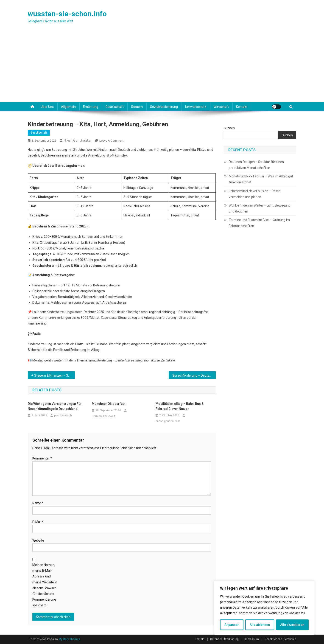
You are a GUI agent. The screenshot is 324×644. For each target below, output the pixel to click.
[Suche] (291, 106)
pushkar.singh (63, 415)
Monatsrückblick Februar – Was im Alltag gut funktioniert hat (261, 179)
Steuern (137, 107)
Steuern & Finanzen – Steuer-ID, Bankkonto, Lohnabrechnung (54, 375)
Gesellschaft (115, 107)
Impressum (252, 639)
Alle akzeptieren (292, 625)
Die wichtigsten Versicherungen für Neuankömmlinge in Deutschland (55, 406)
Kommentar (42, 458)
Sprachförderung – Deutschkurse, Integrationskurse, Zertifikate (194, 375)
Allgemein (68, 107)
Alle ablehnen (260, 625)
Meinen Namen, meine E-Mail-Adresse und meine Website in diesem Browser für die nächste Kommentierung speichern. (45, 585)
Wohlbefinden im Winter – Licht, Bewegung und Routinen (260, 208)
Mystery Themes (69, 639)
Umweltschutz (196, 107)
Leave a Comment (111, 141)
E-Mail (38, 522)
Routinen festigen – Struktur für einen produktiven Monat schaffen (256, 165)
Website (38, 540)
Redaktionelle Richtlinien (280, 639)
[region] (264, 608)
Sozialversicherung (164, 107)
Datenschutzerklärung (224, 639)
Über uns (47, 107)
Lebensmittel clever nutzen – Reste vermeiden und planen (254, 194)
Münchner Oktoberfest (109, 404)
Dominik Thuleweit (103, 416)
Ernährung (91, 107)
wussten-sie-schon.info (67, 14)
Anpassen (232, 625)
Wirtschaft (221, 107)
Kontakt (242, 107)
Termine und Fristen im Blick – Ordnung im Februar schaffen (259, 223)
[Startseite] (32, 107)
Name (38, 503)
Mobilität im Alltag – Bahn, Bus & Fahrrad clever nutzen (180, 406)
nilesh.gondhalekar (78, 140)
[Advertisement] (162, 68)
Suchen (229, 128)
